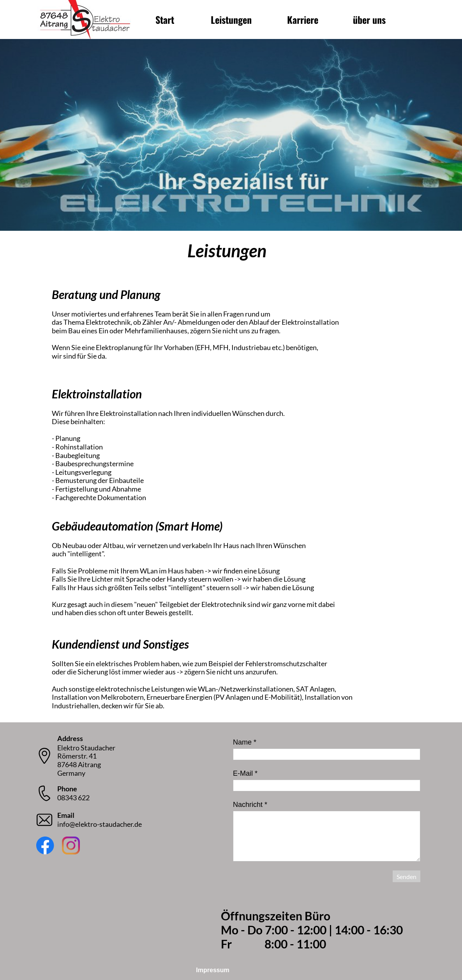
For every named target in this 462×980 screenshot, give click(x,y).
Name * (245, 742)
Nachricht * (250, 805)
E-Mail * (245, 773)
